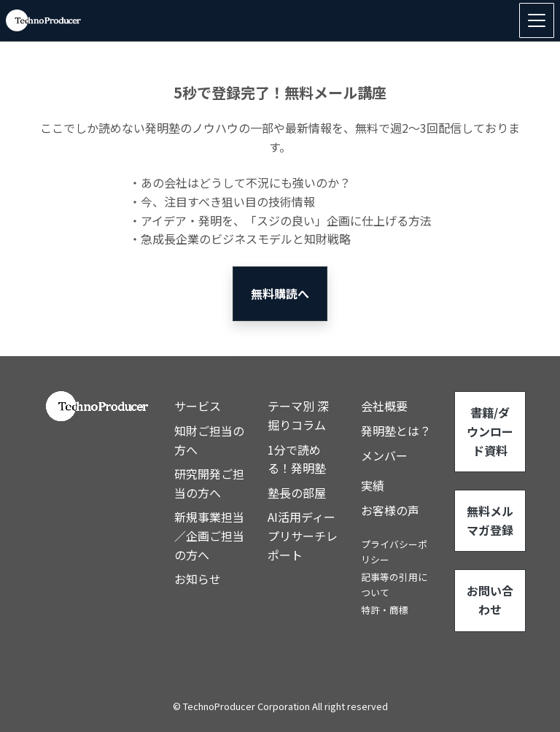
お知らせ (198, 579)
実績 (373, 485)
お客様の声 (390, 510)
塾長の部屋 (297, 493)
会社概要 (384, 406)
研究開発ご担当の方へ (209, 483)
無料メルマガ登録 (490, 520)
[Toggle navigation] (537, 20)
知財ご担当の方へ (209, 440)
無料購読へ (280, 293)
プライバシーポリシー (394, 551)
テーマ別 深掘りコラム (298, 415)
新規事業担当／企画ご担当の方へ (209, 535)
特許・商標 (385, 610)
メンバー (384, 455)
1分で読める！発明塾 (297, 459)
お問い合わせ (490, 600)
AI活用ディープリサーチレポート (303, 535)
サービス (198, 406)
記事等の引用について (394, 584)
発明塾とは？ (396, 431)
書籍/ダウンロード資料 (490, 431)
